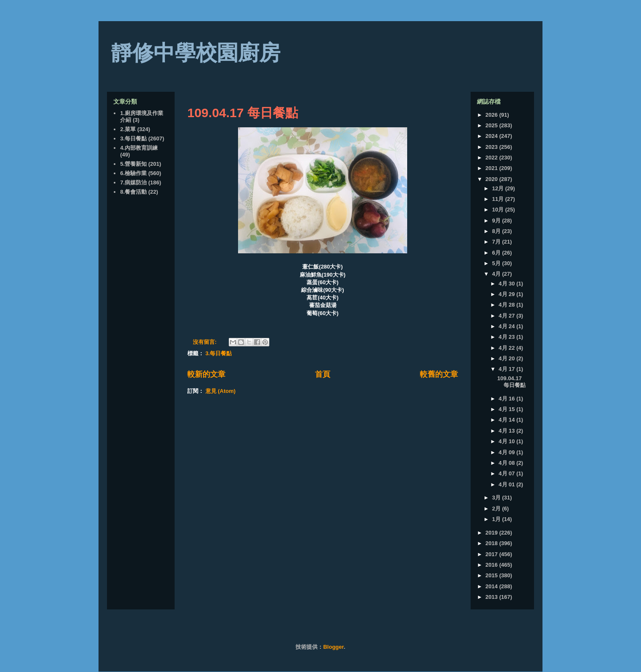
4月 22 (507, 348)
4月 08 (507, 463)
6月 (497, 253)
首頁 (323, 374)
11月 (499, 199)
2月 (497, 509)
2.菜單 (128, 129)
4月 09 (507, 452)
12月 (499, 188)
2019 (492, 533)
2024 (492, 136)
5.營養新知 (133, 164)
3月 (497, 498)
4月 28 (507, 305)
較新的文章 (206, 374)
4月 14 (507, 420)
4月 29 (507, 294)
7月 (497, 242)
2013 (492, 597)
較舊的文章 (439, 374)
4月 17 (507, 369)
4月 (497, 274)
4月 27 (507, 316)
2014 (492, 586)
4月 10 (507, 441)
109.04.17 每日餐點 (243, 113)
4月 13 (507, 431)
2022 (492, 158)
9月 (497, 221)
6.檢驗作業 (133, 173)
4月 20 (507, 358)
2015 (492, 575)
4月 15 (507, 409)
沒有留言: (205, 342)
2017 (492, 554)
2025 (492, 125)
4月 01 (507, 484)
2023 (492, 147)
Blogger (333, 647)
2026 (492, 115)
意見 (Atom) (221, 391)
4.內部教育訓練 (139, 148)
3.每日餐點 (219, 353)
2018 (492, 543)
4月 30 (507, 284)
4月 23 (507, 337)
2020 (492, 179)
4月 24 (507, 326)
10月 (499, 210)
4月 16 (507, 399)
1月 (497, 519)
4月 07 (507, 473)
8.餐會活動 (133, 192)
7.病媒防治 (133, 182)
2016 (492, 565)
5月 (497, 263)
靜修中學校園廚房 (196, 53)
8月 (497, 231)
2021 (492, 168)
